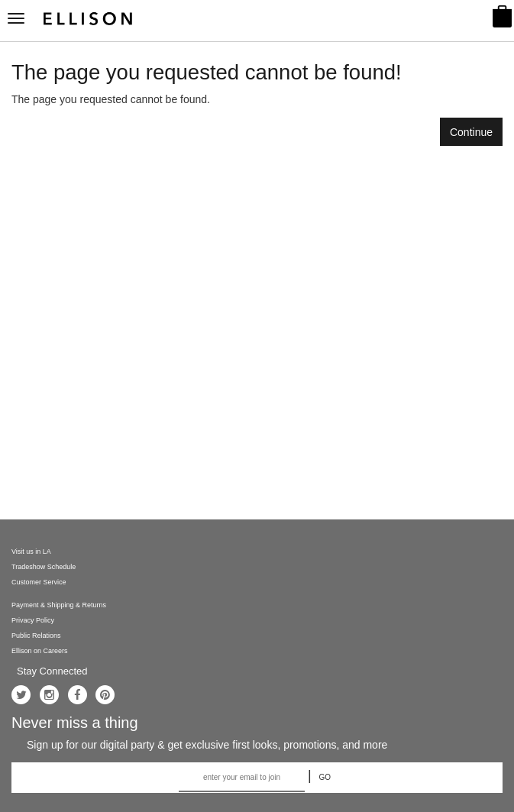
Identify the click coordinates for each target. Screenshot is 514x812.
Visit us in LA (31, 552)
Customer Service (39, 582)
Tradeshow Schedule (44, 567)
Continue (471, 132)
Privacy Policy (33, 620)
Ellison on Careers (40, 651)
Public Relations (36, 636)
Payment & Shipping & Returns (59, 605)
